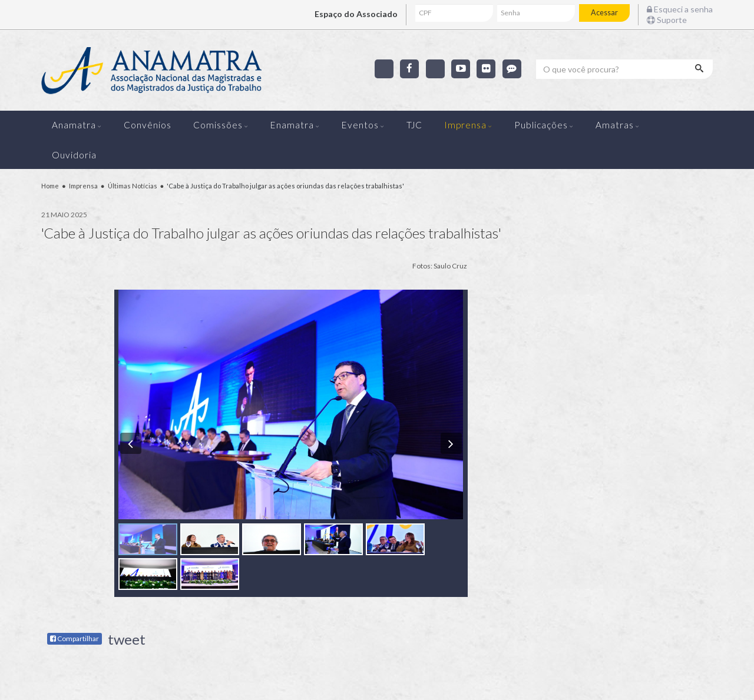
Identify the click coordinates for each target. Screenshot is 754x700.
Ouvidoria (74, 155)
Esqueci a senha (680, 9)
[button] (131, 443)
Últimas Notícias (133, 186)
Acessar (604, 13)
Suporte (667, 20)
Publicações (541, 125)
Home (50, 186)
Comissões (218, 125)
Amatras (615, 125)
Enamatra (292, 125)
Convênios (148, 125)
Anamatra (74, 125)
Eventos (360, 125)
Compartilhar (75, 638)
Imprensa (465, 125)
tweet (127, 639)
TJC (414, 125)
